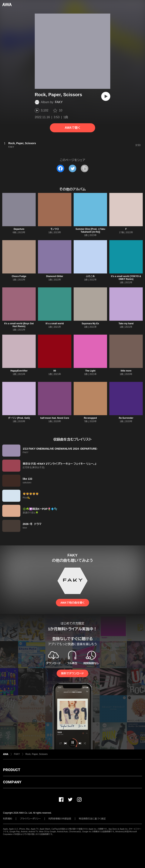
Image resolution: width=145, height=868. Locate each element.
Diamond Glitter (55, 276)
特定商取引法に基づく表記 (92, 819)
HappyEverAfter (19, 371)
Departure (19, 229)
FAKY (59, 102)
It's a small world (55, 324)
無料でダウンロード (72, 673)
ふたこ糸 (90, 276)
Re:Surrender (126, 418)
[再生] (106, 96)
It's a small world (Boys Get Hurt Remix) (19, 325)
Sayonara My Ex (90, 324)
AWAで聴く (72, 128)
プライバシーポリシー (30, 819)
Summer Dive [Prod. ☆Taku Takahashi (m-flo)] (90, 230)
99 (55, 371)
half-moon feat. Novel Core (55, 418)
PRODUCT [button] (12, 770)
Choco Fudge (19, 276)
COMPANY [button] (12, 782)
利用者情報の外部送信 (60, 819)
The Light (90, 371)
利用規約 (8, 819)
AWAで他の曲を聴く (72, 603)
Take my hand (126, 324)
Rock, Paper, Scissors (37, 754)
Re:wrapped (90, 418)
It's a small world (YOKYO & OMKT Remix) (126, 278)
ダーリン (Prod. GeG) (19, 418)
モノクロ (55, 229)
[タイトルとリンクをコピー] (85, 168)
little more (126, 371)
